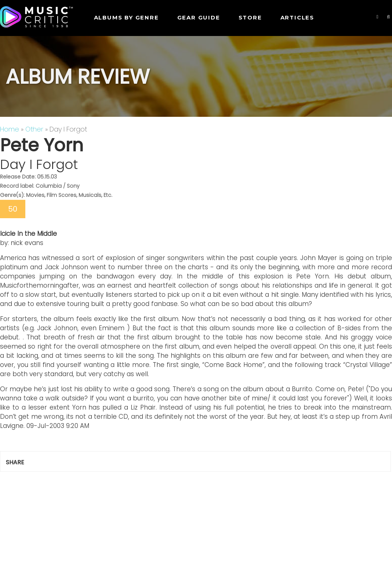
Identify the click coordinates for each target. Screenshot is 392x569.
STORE (250, 17)
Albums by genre (126, 17)
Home (10, 129)
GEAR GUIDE (199, 17)
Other (34, 129)
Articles (297, 17)
